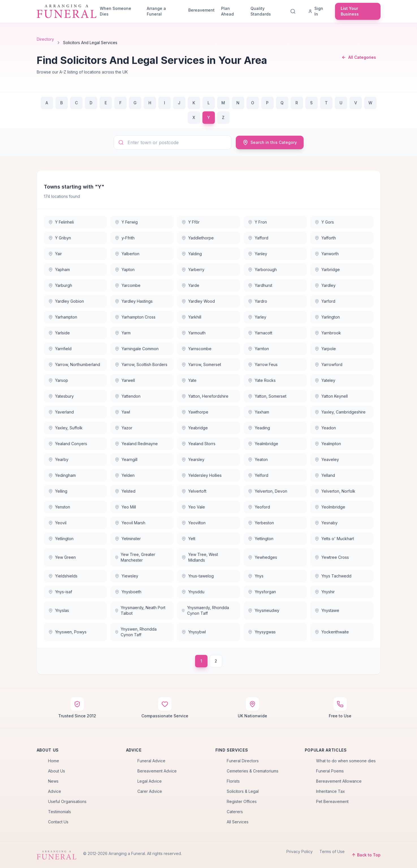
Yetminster (128, 539)
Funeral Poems (330, 771)
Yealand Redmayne (136, 444)
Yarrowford (329, 364)
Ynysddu (193, 592)
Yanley (258, 254)
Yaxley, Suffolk (65, 428)
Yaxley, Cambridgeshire (340, 412)
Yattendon (128, 396)
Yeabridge (195, 428)
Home (54, 761)
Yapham (59, 270)
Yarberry (193, 270)
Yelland (325, 475)
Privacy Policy (300, 851)
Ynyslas (59, 610)
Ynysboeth (128, 592)
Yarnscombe (196, 349)
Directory (45, 39)
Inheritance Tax (330, 791)
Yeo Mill (125, 507)
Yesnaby (326, 523)
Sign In (316, 11)
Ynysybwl (194, 632)
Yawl (122, 412)
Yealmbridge (263, 444)
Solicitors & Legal (243, 791)
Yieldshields (63, 576)
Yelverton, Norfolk (335, 491)
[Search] (294, 11)
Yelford (258, 475)
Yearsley (193, 459)
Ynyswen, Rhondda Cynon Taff (136, 632)
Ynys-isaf (60, 592)
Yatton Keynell (331, 396)
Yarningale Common (137, 349)
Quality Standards (261, 11)
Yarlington (327, 317)
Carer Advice (150, 791)
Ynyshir (325, 592)
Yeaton (258, 459)
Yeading (259, 428)
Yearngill (126, 459)
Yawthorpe (195, 412)
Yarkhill (191, 317)
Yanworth (327, 254)
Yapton (125, 270)
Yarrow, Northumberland (74, 364)
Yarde (190, 285)
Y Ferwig (126, 222)
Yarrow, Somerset (201, 364)
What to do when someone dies (346, 761)
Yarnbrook (328, 333)
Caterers (235, 812)
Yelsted (125, 491)
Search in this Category (270, 142)
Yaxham (259, 412)
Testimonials (60, 812)
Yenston (59, 507)
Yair (55, 254)
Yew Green (62, 557)
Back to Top (366, 855)
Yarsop (58, 380)
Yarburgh (60, 285)
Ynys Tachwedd (333, 576)
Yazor (124, 428)
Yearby (58, 459)
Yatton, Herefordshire (205, 396)
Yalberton (127, 254)
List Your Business (350, 11)
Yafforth (325, 238)
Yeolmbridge (330, 507)
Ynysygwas (262, 632)
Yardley (325, 285)
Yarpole (325, 349)
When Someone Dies (115, 11)
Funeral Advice (151, 761)
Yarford (325, 301)
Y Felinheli (61, 222)
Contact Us (58, 822)
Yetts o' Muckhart (334, 539)
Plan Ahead (227, 11)
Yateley (325, 380)
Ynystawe (327, 610)
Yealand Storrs (198, 444)
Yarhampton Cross (135, 317)
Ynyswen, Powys (67, 632)
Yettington (261, 539)
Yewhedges (262, 557)
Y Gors (324, 222)
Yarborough (262, 270)
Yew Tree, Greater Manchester (135, 557)
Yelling (58, 491)
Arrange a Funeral (156, 11)
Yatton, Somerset (267, 396)
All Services (238, 822)
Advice (55, 791)
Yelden (125, 475)
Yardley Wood (198, 301)
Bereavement (201, 10)
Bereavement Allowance (339, 781)
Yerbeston (261, 523)
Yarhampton (63, 317)
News (53, 781)
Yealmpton (328, 444)
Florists (233, 781)
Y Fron (257, 222)
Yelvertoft (194, 491)
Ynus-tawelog (198, 576)
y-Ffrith (125, 238)
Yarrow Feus (263, 364)
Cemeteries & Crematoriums (253, 771)
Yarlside (59, 333)
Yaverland (61, 412)
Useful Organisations (67, 801)
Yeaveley (327, 459)
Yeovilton (194, 523)
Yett (188, 539)
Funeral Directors (243, 761)
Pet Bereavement (332, 801)
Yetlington (61, 539)
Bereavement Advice (157, 771)
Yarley (257, 317)
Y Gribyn (60, 238)
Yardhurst (260, 285)
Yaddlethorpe (198, 238)
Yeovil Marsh (130, 523)
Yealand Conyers (68, 444)
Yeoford (259, 507)
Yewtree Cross (332, 557)
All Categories (359, 57)
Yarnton (258, 349)
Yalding (192, 254)
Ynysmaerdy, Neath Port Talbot (140, 610)
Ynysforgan (262, 592)
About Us (57, 771)
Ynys (256, 576)
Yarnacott (260, 333)
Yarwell (125, 380)
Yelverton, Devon (268, 491)
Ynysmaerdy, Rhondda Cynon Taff (205, 610)
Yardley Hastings (134, 301)
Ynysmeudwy (264, 610)
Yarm (123, 333)
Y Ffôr (191, 222)
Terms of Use (332, 851)
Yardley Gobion (66, 301)
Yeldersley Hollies (202, 475)
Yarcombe (128, 285)
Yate (189, 380)
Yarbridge (327, 270)
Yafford (258, 238)
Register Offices (242, 801)
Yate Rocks (262, 380)
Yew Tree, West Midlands (200, 557)
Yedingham (62, 475)
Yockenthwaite (332, 632)
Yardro (258, 301)
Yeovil (57, 523)
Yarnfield (60, 349)
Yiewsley (127, 576)
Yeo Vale (193, 507)
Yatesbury (61, 396)
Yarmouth (194, 333)
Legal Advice (150, 781)
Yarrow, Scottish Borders (141, 364)
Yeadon (325, 428)
